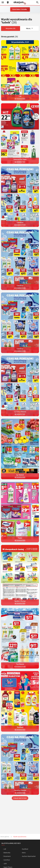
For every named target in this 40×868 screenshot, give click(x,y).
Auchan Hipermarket (29, 856)
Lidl (5, 849)
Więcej (29, 28)
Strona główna (5, 837)
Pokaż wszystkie (20, 798)
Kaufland (25, 849)
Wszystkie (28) (11, 28)
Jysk (5, 864)
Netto (24, 853)
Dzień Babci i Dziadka (20, 9)
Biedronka (7, 853)
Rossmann (7, 856)
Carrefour (7, 860)
